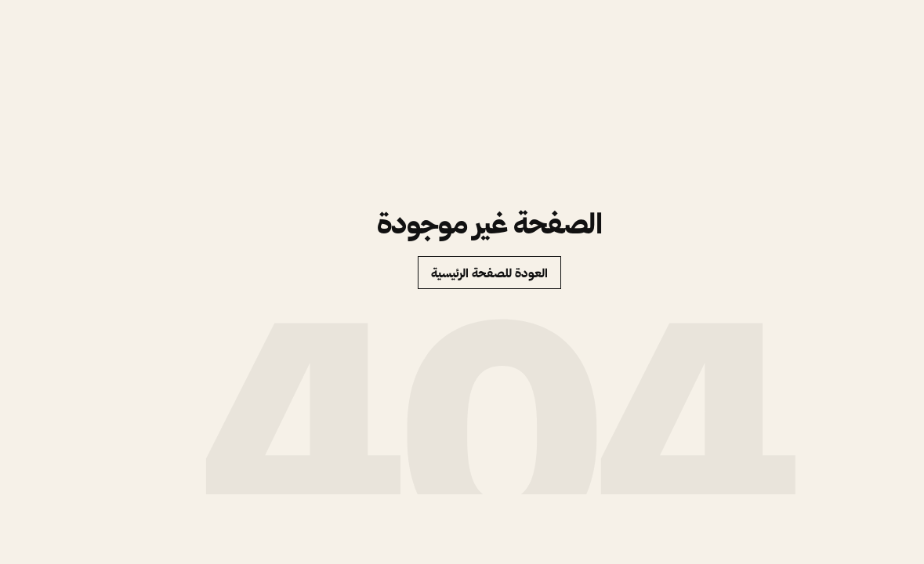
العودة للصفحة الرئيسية (462, 273)
